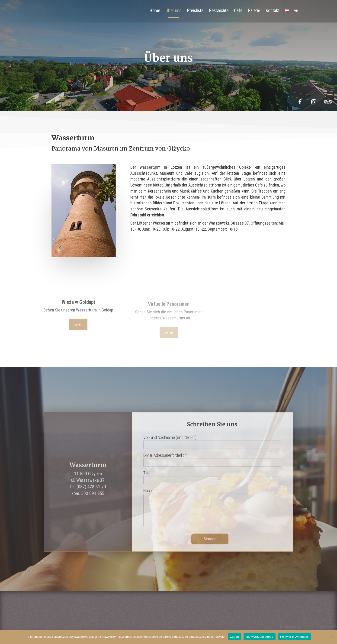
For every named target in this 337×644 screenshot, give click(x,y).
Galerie (254, 11)
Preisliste (195, 11)
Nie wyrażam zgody (260, 637)
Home (155, 11)
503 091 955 (93, 500)
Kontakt (273, 11)
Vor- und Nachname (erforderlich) (212, 447)
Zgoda (234, 637)
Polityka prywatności (294, 637)
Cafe (238, 11)
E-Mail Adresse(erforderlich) (212, 465)
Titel (212, 483)
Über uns (173, 11)
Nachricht (212, 514)
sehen (78, 327)
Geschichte (219, 11)
